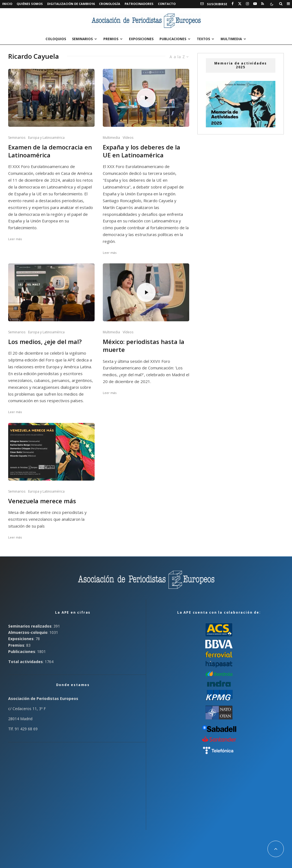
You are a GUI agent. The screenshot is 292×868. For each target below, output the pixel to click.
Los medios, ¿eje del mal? (45, 342)
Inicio (7, 4)
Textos (203, 39)
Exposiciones (141, 39)
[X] (240, 4)
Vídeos (128, 138)
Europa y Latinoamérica (46, 138)
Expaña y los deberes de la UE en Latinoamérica (142, 151)
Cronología (110, 4)
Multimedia (231, 39)
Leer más (15, 239)
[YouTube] (255, 4)
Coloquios (56, 39)
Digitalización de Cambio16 (71, 4)
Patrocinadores (139, 4)
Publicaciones (173, 39)
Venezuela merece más (42, 501)
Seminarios (82, 39)
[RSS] (263, 4)
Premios (111, 39)
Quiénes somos (30, 4)
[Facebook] (233, 4)
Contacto (167, 4)
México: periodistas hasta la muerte (144, 346)
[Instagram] (247, 4)
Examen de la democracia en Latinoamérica (50, 151)
